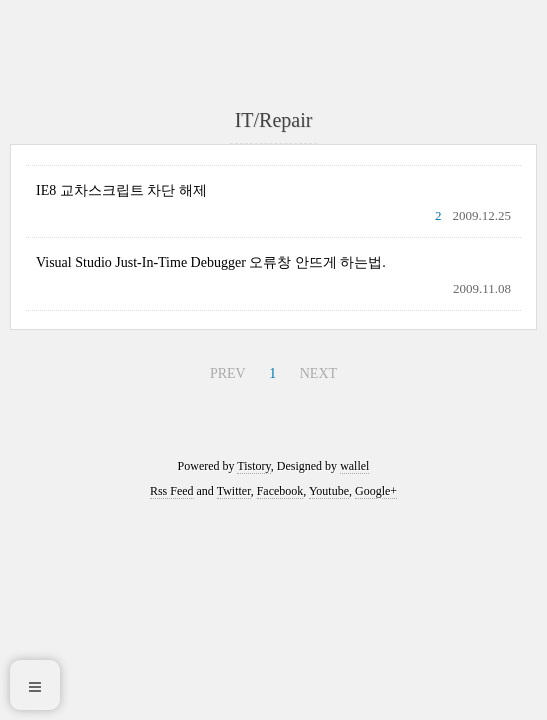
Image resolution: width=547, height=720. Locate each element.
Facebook (280, 491)
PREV (228, 373)
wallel (354, 466)
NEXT (318, 373)
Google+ (376, 491)
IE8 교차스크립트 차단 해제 (121, 190)
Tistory (253, 466)
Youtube (329, 491)
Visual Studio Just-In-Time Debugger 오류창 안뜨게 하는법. (211, 262)
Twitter (234, 491)
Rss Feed (172, 491)
